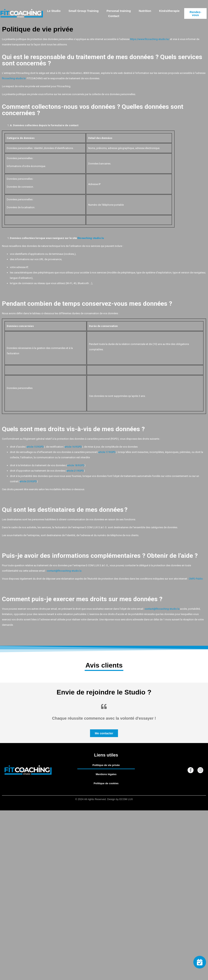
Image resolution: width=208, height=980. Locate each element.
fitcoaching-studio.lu (14, 78)
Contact (114, 16)
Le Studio (54, 11)
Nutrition (145, 11)
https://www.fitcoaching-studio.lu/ (150, 39)
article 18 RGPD (76, 465)
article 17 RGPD (107, 452)
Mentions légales (106, 774)
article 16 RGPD (73, 447)
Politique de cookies (106, 783)
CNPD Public (196, 579)
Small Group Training (83, 11)
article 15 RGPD (35, 447)
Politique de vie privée (106, 765)
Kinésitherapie (169, 11)
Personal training (119, 11)
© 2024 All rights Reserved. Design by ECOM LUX (104, 799)
